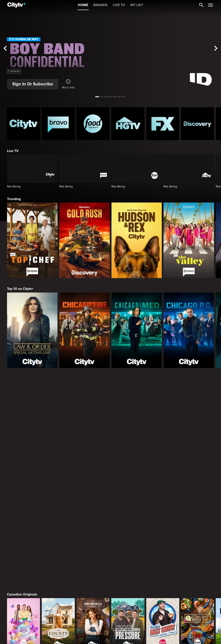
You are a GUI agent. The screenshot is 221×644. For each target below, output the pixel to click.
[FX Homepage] (163, 124)
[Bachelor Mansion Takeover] (198, 544)
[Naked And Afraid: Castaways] (58, 608)
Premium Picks (19, 451)
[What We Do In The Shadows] (128, 480)
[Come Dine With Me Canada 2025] (198, 416)
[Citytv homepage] (23, 124)
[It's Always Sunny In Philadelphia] (58, 480)
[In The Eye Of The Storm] (93, 608)
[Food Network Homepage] (93, 124)
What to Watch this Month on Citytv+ (35, 579)
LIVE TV (119, 5)
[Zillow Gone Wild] (198, 608)
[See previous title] (5, 49)
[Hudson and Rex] (137, 240)
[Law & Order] (58, 544)
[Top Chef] (32, 240)
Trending (14, 199)
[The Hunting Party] (23, 544)
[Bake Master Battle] (23, 416)
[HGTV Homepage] (128, 124)
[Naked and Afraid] (23, 608)
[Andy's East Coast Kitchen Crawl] (163, 416)
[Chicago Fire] (84, 330)
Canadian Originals (22, 388)
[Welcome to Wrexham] (93, 480)
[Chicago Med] (137, 330)
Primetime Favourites (24, 515)
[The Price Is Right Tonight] (163, 544)
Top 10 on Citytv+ (20, 289)
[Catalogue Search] (201, 5)
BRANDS (100, 5)
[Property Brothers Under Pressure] (128, 416)
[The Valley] (189, 240)
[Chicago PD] (189, 330)
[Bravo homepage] (58, 124)
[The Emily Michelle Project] (93, 416)
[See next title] (216, 49)
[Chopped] (163, 608)
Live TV (13, 151)
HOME (83, 5)
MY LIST (137, 5)
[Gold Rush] (84, 240)
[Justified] (198, 480)
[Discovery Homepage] (198, 124)
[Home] (17, 5)
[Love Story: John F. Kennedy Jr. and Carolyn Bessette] (23, 480)
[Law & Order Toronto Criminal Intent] (128, 544)
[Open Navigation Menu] (211, 5)
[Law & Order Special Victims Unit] (32, 330)
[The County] (58, 416)
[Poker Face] (163, 480)
